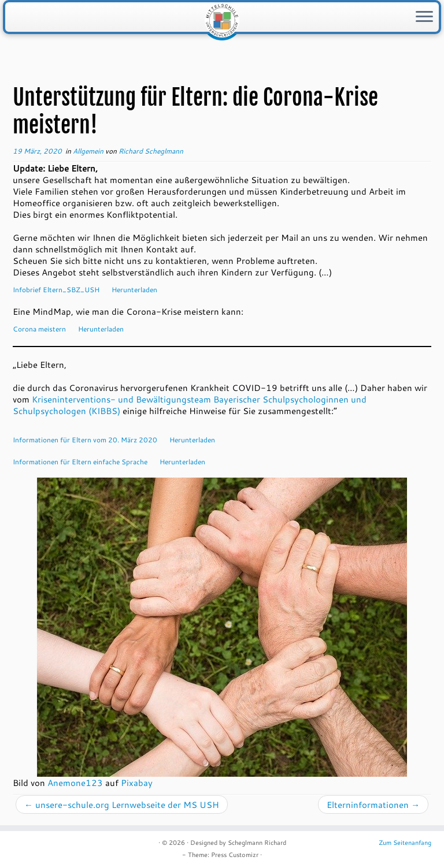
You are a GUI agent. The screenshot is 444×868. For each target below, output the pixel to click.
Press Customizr (235, 855)
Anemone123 (75, 783)
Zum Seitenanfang (405, 843)
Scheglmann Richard (257, 843)
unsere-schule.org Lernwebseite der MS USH (122, 804)
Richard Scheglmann (151, 151)
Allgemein (89, 151)
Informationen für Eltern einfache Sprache (80, 461)
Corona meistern (39, 329)
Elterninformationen (373, 804)
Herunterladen (134, 289)
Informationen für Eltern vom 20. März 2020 (85, 439)
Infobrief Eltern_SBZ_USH (56, 289)
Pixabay (137, 783)
